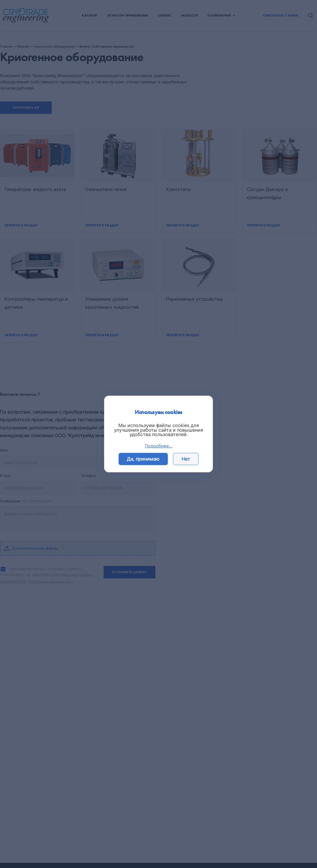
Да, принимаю (143, 459)
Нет (186, 459)
